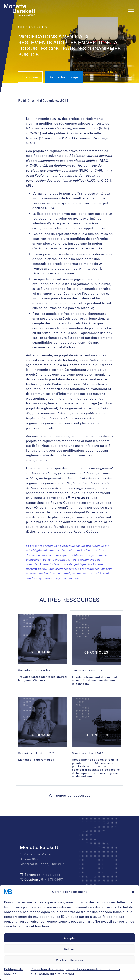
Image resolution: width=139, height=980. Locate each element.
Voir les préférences (70, 960)
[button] (133, 892)
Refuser (70, 949)
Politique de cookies (13, 971)
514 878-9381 (50, 874)
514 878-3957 (52, 879)
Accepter (70, 938)
